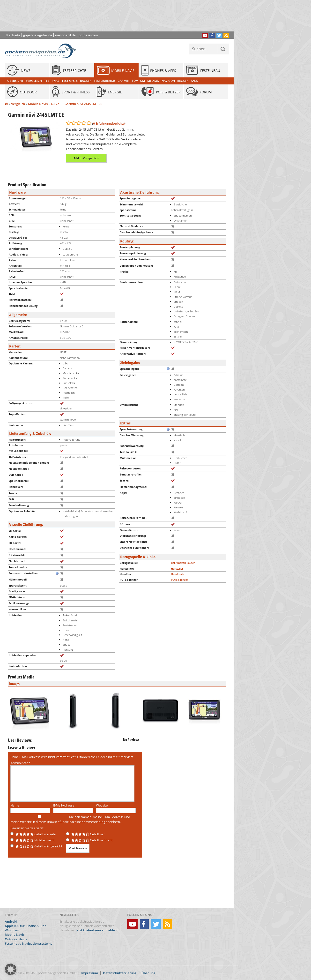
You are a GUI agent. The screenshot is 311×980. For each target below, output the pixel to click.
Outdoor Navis (16, 939)
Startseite (13, 35)
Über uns (148, 973)
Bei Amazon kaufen (183, 563)
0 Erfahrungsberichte (109, 123)
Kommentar (20, 763)
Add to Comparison (86, 158)
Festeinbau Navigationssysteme (29, 943)
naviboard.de (65, 35)
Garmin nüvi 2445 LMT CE (83, 104)
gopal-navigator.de (38, 35)
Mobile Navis (38, 104)
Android (11, 921)
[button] (11, 969)
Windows (12, 930)
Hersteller (177, 569)
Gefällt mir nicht (89, 840)
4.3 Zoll (56, 104)
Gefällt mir (85, 834)
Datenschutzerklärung (120, 973)
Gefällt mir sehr (33, 834)
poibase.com (88, 35)
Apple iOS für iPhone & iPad (26, 926)
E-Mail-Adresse (64, 805)
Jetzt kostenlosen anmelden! (97, 930)
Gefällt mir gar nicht (36, 846)
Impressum (90, 973)
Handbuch (178, 574)
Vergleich (18, 104)
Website (102, 805)
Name (15, 805)
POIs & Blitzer (180, 580)
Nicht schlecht (33, 840)
